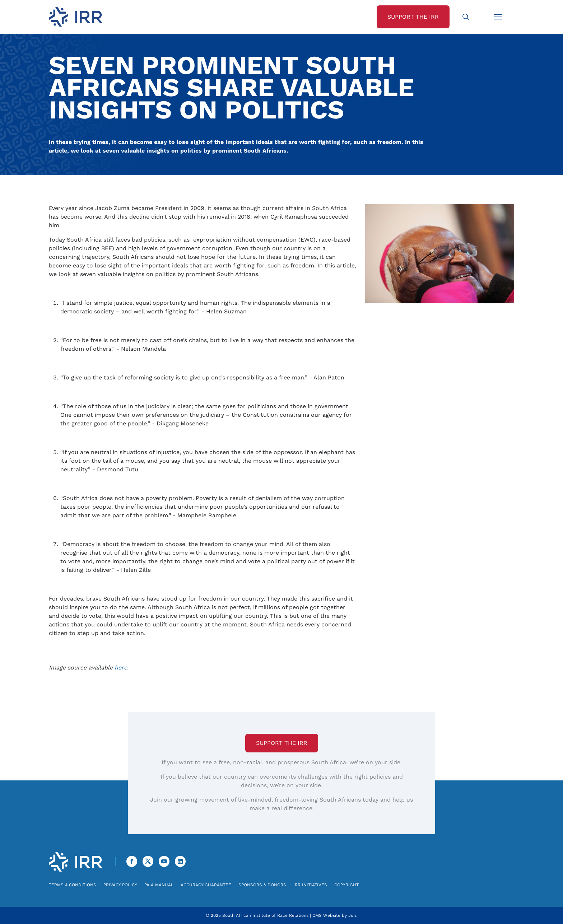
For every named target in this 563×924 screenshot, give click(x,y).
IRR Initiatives (310, 885)
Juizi (353, 915)
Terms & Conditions (73, 885)
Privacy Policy (120, 885)
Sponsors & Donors (262, 885)
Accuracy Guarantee (206, 885)
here (121, 668)
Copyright (346, 885)
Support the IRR (282, 743)
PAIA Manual (159, 885)
